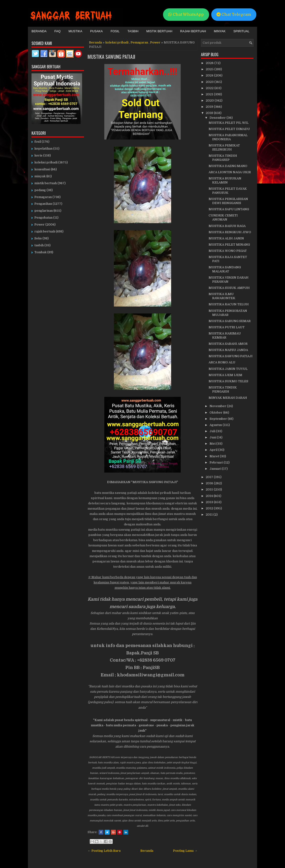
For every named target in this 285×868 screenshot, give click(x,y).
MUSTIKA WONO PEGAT (228, 251)
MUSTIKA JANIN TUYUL (228, 369)
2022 (210, 88)
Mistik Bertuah (159, 31)
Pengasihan (43, 204)
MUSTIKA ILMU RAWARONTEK (222, 296)
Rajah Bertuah (193, 31)
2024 (210, 75)
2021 (210, 94)
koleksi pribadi (117, 42)
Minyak (220, 31)
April (214, 450)
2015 (210, 489)
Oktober (216, 412)
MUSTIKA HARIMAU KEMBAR (225, 335)
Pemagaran (139, 42)
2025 (210, 69)
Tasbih (133, 31)
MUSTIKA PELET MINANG (229, 245)
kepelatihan (43, 148)
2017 (210, 477)
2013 (210, 502)
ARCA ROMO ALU (222, 362)
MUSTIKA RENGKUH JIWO (230, 232)
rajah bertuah (45, 231)
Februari (217, 462)
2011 (210, 515)
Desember (218, 118)
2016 (210, 483)
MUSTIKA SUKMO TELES (228, 381)
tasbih (39, 245)
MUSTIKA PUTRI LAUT (227, 327)
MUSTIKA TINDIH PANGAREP (223, 158)
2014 (210, 496)
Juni (213, 437)
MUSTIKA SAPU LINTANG (229, 209)
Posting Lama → (185, 851)
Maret (215, 456)
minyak (40, 176)
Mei (213, 444)
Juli (213, 431)
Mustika (75, 31)
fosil (38, 142)
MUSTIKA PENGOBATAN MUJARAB (228, 313)
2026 (210, 63)
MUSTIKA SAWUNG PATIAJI (111, 57)
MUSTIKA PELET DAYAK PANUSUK (228, 191)
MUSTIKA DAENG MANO (228, 166)
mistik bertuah (46, 183)
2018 (210, 113)
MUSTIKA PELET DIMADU (229, 129)
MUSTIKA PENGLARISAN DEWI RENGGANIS (228, 201)
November (218, 406)
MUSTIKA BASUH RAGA (227, 226)
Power (155, 42)
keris (38, 155)
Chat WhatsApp (186, 14)
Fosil (115, 31)
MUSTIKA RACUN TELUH (229, 304)
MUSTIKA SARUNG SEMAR (230, 321)
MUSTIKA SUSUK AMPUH (229, 288)
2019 (210, 107)
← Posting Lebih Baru (104, 851)
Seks (38, 238)
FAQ (58, 31)
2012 (210, 508)
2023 (210, 82)
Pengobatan (43, 218)
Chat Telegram (234, 14)
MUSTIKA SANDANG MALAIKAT (225, 269)
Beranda (39, 31)
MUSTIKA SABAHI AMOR (228, 344)
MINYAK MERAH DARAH (228, 398)
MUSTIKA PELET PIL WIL (229, 123)
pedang (40, 190)
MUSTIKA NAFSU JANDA (228, 350)
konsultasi (42, 169)
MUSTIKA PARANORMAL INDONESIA (228, 137)
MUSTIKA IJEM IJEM (225, 375)
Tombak (40, 252)
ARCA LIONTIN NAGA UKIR (230, 172)
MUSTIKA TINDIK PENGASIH (223, 389)
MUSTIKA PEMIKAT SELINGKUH (224, 147)
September (219, 419)
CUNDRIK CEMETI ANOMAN (223, 217)
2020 (210, 100)
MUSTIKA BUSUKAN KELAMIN (225, 180)
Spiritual (241, 31)
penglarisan (44, 211)
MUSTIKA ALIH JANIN (226, 238)
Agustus (216, 425)
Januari (216, 469)
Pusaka (97, 31)
